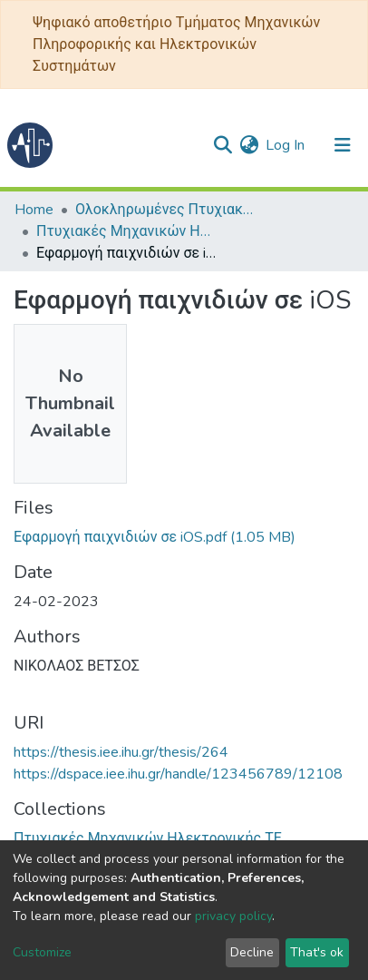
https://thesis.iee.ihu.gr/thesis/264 (121, 752)
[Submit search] (223, 145)
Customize (42, 952)
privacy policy (233, 916)
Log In (286, 145)
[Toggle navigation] (343, 145)
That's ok (317, 952)
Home (34, 210)
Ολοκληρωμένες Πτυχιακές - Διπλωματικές (166, 210)
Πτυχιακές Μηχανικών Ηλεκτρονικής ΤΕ (127, 231)
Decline (252, 952)
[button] (249, 145)
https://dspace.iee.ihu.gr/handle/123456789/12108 (178, 774)
